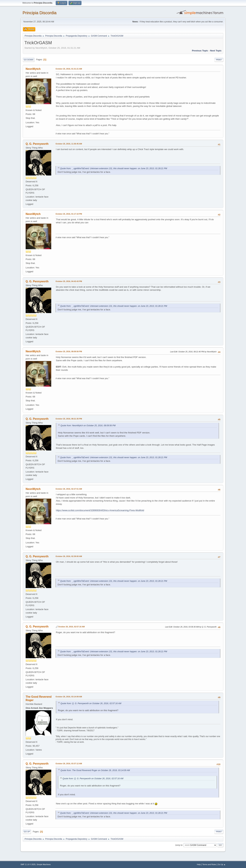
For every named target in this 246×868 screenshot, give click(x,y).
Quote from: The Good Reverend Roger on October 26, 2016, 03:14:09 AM (95, 770)
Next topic (216, 51)
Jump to (179, 845)
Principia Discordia (40, 13)
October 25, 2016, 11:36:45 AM (69, 144)
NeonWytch (33, 69)
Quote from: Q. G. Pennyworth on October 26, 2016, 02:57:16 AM (91, 703)
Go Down (29, 60)
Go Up (27, 832)
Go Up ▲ (222, 864)
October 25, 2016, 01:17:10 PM (69, 214)
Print (219, 60)
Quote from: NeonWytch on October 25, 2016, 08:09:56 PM (88, 426)
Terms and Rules (209, 864)
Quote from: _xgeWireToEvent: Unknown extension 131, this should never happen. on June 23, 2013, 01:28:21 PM (114, 168)
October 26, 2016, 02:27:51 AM (69, 489)
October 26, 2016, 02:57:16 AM (71, 627)
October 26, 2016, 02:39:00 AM (69, 556)
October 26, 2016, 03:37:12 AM (69, 764)
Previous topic (200, 51)
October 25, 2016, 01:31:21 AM (69, 69)
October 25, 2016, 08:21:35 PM (69, 419)
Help (199, 864)
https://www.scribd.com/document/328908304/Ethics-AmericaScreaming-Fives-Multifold (100, 510)
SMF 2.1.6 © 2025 (28, 864)
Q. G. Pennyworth (37, 144)
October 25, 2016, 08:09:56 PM (69, 351)
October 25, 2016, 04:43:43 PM (69, 281)
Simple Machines (44, 864)
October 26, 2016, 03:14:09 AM (69, 697)
